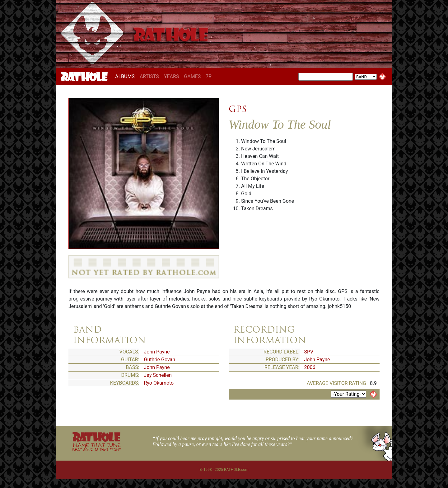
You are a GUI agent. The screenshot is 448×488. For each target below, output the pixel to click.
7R (209, 76)
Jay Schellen (158, 375)
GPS (238, 109)
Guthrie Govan (160, 360)
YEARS (172, 76)
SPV (309, 352)
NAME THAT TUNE (96, 447)
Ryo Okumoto (159, 383)
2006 (310, 367)
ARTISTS (149, 76)
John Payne (157, 352)
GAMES (192, 76)
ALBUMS (126, 76)
